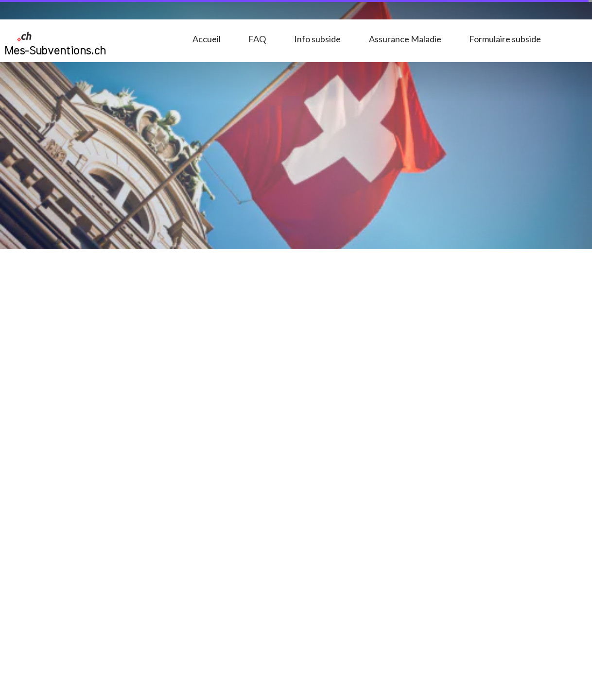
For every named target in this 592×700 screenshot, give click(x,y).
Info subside (317, 39)
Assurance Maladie (405, 39)
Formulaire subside (505, 39)
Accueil (207, 39)
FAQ (257, 39)
